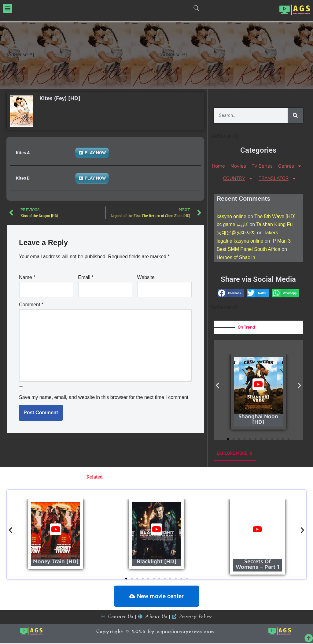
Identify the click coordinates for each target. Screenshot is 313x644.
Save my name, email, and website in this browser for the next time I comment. (104, 398)
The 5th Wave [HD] (275, 216)
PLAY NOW (95, 152)
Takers (271, 233)
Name (27, 277)
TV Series (262, 166)
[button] (8, 8)
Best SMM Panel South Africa (249, 250)
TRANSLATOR (278, 178)
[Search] (295, 115)
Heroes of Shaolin (236, 258)
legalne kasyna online (240, 242)
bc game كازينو (233, 225)
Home (218, 166)
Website (146, 277)
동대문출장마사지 (236, 233)
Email (86, 277)
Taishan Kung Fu (275, 225)
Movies (238, 166)
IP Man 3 (282, 242)
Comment (31, 305)
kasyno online (232, 216)
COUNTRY (238, 178)
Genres (290, 166)
